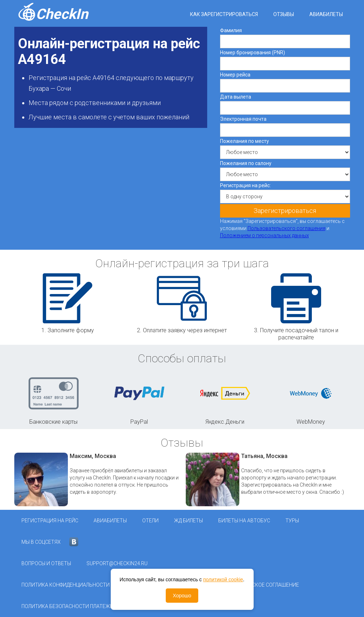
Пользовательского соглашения (286, 228)
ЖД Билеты (188, 521)
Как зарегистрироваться (224, 14)
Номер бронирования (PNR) (253, 53)
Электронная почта (243, 119)
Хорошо (182, 596)
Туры (292, 521)
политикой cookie (223, 579)
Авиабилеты (326, 14)
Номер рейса (235, 75)
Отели (150, 521)
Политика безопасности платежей (69, 606)
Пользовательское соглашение (256, 585)
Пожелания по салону (246, 163)
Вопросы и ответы (46, 563)
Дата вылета (236, 97)
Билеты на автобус (244, 521)
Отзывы (284, 14)
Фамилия (231, 30)
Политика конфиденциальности (66, 585)
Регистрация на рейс (50, 521)
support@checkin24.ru (117, 563)
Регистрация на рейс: (245, 185)
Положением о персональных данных (265, 235)
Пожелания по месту (245, 141)
